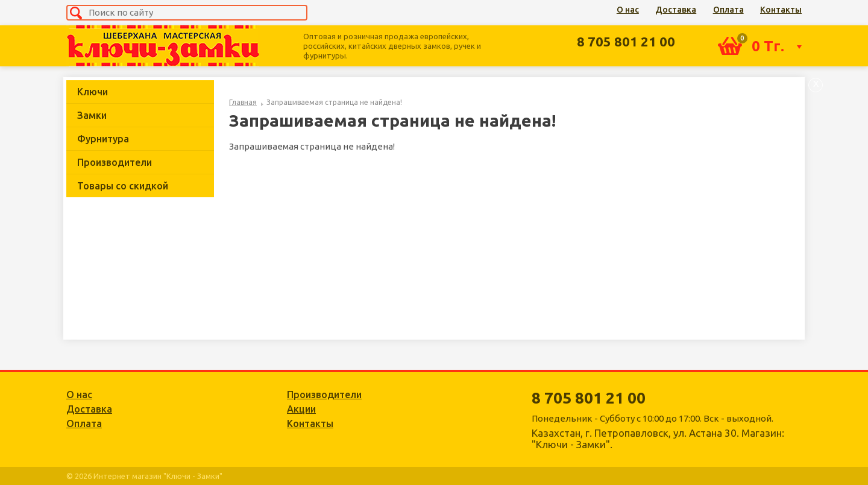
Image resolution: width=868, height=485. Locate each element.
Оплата (728, 10)
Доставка (676, 10)
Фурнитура (103, 139)
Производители (115, 162)
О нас (628, 10)
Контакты (781, 10)
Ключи (93, 92)
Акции (301, 409)
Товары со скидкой (123, 186)
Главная (243, 102)
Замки (92, 115)
